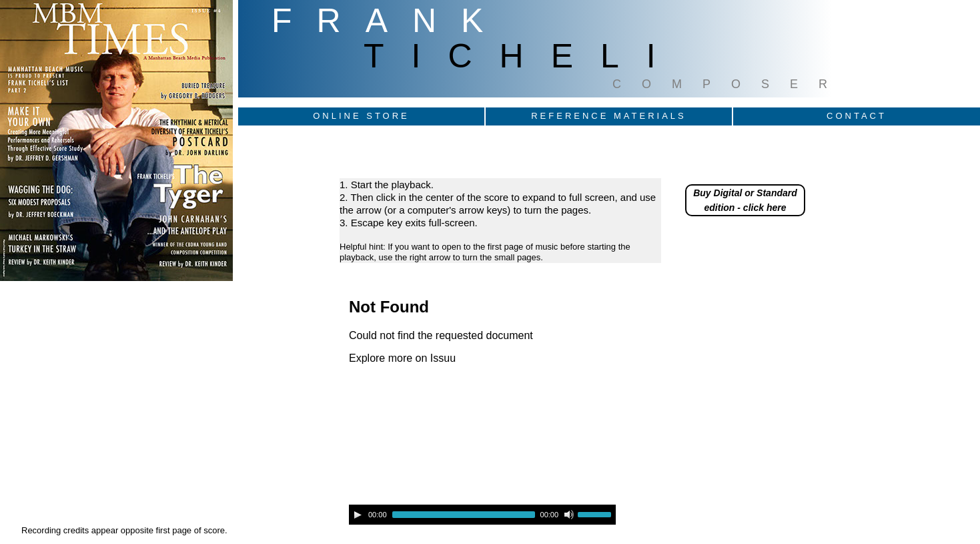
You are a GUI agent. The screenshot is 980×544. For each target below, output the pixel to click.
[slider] (464, 515)
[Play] (358, 515)
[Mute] (569, 515)
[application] (482, 515)
